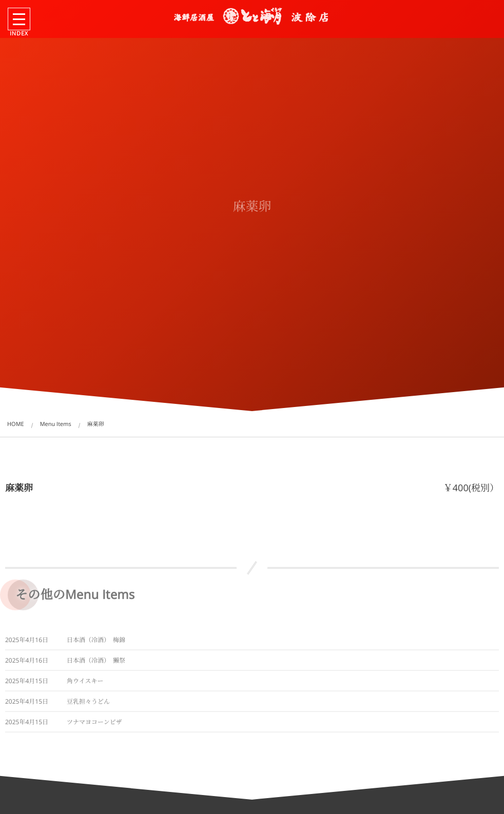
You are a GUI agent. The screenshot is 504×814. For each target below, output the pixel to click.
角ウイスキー (85, 683)
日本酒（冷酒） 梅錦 (96, 642)
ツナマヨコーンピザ (94, 724)
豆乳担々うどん (88, 704)
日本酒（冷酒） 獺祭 (96, 663)
